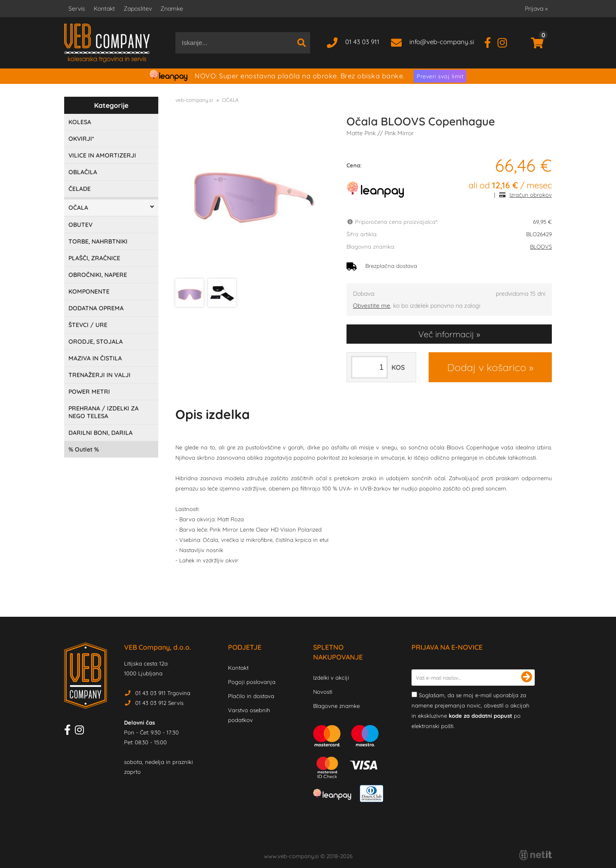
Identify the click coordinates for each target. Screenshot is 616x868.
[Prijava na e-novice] (527, 678)
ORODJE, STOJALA (96, 342)
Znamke (172, 9)
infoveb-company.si (442, 42)
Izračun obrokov (531, 195)
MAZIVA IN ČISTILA (95, 358)
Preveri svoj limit (440, 76)
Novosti (323, 692)
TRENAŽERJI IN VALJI (99, 375)
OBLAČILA (83, 172)
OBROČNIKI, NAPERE (98, 275)
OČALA (78, 208)
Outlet (84, 449)
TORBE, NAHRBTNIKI (98, 241)
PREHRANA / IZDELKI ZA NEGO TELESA (104, 412)
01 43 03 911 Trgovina (163, 693)
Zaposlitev (138, 9)
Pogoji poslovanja (252, 682)
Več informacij (446, 334)
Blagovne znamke (336, 706)
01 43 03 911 (362, 42)
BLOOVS (541, 247)
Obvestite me (372, 306)
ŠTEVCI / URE (88, 325)
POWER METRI (89, 392)
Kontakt (104, 9)
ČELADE (80, 189)
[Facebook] (491, 42)
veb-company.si (194, 100)
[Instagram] (505, 42)
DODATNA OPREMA (96, 308)
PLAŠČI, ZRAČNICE (94, 258)
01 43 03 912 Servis (159, 703)
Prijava (536, 9)
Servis (77, 9)
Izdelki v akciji (331, 678)
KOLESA (80, 122)
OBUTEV (80, 225)
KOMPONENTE (89, 291)
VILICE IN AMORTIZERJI (102, 155)
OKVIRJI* (81, 139)
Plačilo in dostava (251, 696)
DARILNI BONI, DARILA (101, 433)
